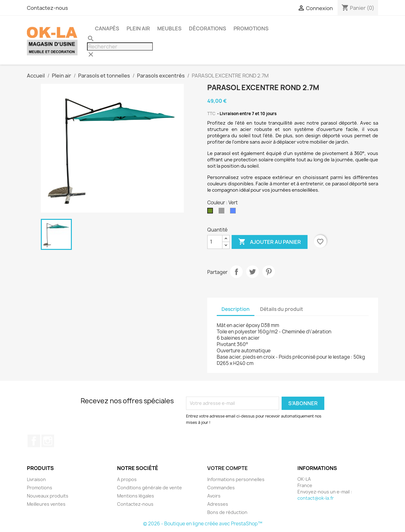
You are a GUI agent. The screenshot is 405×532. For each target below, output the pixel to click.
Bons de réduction (227, 512)
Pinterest (269, 272)
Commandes (221, 488)
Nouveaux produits (48, 496)
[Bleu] (234, 212)
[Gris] (223, 212)
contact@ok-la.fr (316, 498)
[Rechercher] (120, 46)
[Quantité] (215, 242)
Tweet (252, 272)
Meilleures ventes (46, 504)
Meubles (169, 28)
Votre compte (227, 468)
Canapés (107, 28)
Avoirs (214, 496)
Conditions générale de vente (150, 488)
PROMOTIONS (251, 28)
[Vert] (211, 212)
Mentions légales (136, 496)
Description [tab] (236, 309)
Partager (236, 272)
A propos (127, 479)
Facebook (34, 441)
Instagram (48, 441)
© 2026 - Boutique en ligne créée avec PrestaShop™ (203, 524)
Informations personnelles (236, 479)
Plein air (138, 28)
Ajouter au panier (270, 242)
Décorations (208, 28)
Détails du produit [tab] (282, 309)
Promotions (40, 488)
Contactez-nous (47, 8)
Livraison (36, 479)
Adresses (218, 504)
